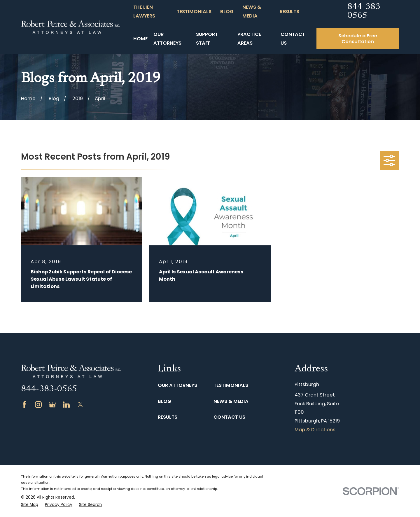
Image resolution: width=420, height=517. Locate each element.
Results (289, 12)
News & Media (231, 401)
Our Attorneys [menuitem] (167, 39)
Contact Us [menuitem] (293, 39)
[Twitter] (80, 405)
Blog (227, 12)
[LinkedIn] (66, 405)
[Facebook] (24, 405)
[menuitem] (30, 505)
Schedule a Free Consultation (358, 39)
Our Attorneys (177, 385)
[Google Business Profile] (52, 405)
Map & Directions (315, 430)
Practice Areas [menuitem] (249, 39)
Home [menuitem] (140, 39)
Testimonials (194, 12)
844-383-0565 (365, 11)
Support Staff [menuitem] (207, 39)
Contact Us (229, 417)
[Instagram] (38, 405)
